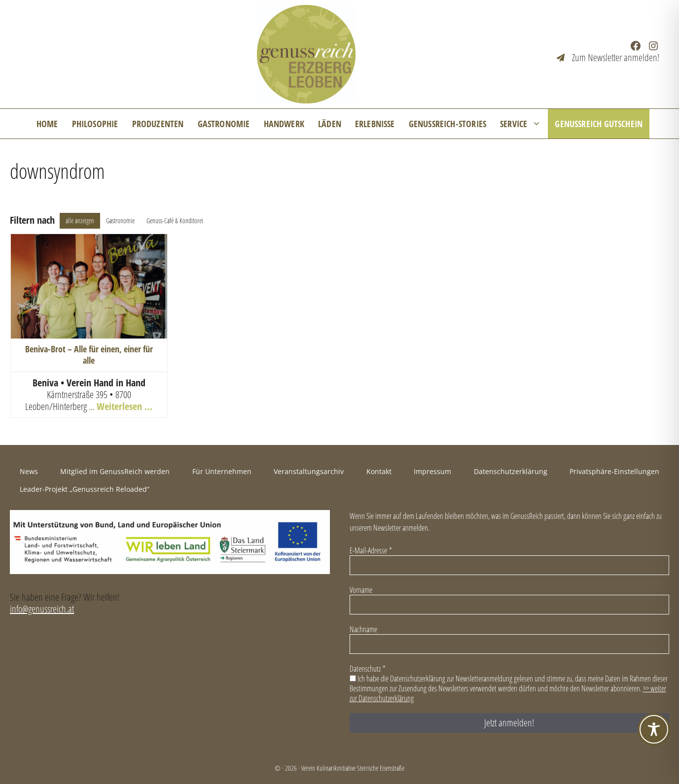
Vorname (361, 590)
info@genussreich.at (42, 609)
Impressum (432, 471)
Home (47, 124)
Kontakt (379, 471)
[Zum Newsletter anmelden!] (608, 58)
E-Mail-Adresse (371, 550)
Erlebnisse (375, 124)
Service (524, 124)
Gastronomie (224, 124)
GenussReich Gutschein (599, 124)
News (29, 471)
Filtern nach (32, 220)
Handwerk (284, 124)
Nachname (363, 629)
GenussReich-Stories (447, 124)
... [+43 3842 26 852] (93, 406)
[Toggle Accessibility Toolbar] (654, 729)
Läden (330, 124)
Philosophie (95, 124)
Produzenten (158, 124)
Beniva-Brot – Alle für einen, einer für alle (89, 355)
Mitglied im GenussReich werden (115, 471)
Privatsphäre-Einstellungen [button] (614, 471)
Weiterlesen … (125, 406)
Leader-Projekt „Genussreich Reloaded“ (85, 489)
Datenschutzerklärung (511, 471)
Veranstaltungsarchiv (309, 471)
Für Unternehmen (222, 471)
